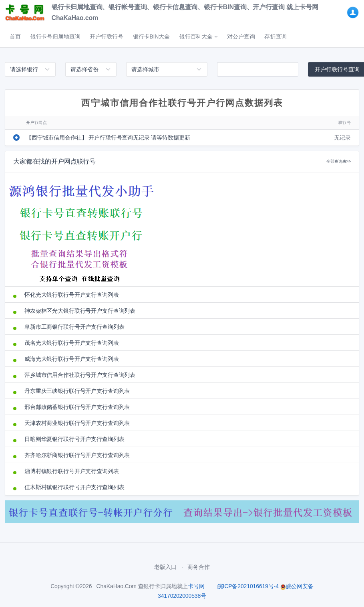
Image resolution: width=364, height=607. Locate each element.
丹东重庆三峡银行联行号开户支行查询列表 (77, 391)
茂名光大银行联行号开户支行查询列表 (72, 343)
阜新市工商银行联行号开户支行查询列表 (74, 327)
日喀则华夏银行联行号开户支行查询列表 (74, 439)
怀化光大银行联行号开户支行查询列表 (72, 295)
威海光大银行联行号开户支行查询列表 (72, 359)
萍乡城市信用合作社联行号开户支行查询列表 (80, 375)
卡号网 (196, 586)
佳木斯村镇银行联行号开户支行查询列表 (74, 487)
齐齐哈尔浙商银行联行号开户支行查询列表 (77, 455)
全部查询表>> (339, 161)
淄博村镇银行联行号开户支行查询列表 (72, 471)
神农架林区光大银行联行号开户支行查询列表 (80, 311)
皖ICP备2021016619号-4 (248, 586)
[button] (198, 36)
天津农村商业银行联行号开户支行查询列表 (77, 423)
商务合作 (198, 567)
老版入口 (165, 567)
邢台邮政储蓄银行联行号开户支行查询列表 (77, 407)
